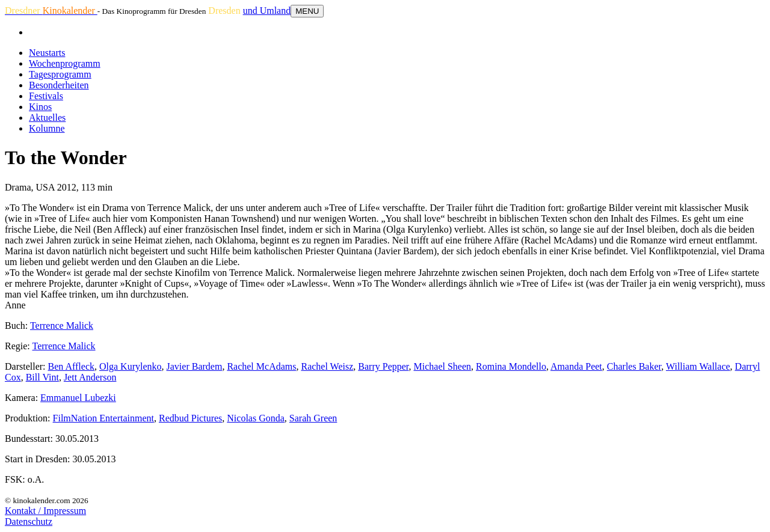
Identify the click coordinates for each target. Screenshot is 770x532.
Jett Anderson (90, 377)
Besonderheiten (59, 85)
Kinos (40, 107)
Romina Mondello (511, 366)
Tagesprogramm (60, 74)
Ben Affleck (71, 366)
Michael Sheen (443, 366)
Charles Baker (634, 366)
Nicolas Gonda (256, 418)
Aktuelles (47, 118)
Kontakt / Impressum (45, 511)
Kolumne (47, 128)
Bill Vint (42, 377)
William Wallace (698, 366)
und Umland (267, 11)
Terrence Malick (62, 326)
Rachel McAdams (261, 366)
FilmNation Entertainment (103, 418)
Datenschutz (29, 521)
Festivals (46, 96)
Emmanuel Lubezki (78, 398)
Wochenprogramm (65, 63)
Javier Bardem (195, 366)
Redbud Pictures (190, 418)
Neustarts (47, 53)
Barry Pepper (383, 366)
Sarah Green (313, 418)
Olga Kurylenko (131, 366)
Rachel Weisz (327, 366)
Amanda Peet (576, 366)
